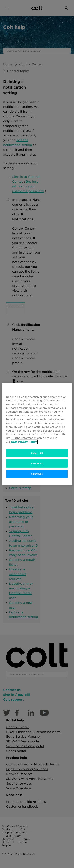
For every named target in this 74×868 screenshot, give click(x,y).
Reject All (37, 453)
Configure (37, 474)
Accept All (37, 463)
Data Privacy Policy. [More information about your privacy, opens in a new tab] (24, 442)
